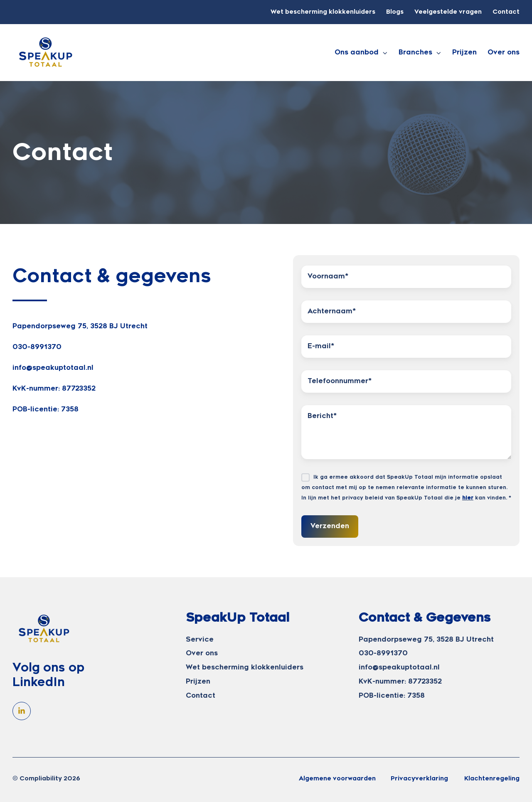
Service (200, 639)
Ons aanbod (357, 52)
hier (468, 498)
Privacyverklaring (420, 779)
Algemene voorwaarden (337, 779)
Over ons (504, 52)
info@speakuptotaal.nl (53, 368)
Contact (506, 12)
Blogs (395, 12)
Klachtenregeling (492, 779)
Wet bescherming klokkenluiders (323, 12)
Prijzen (464, 52)
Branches (415, 52)
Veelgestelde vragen (448, 12)
